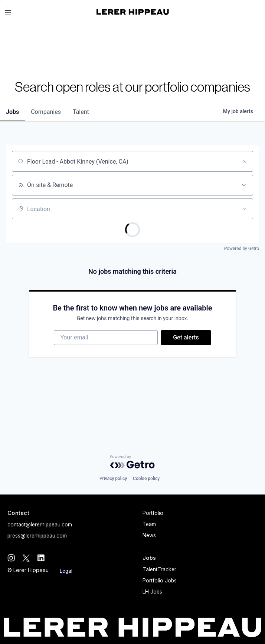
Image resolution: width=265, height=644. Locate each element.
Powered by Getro (242, 249)
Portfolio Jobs (160, 581)
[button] (11, 12)
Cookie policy (146, 479)
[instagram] (11, 558)
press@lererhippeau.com (37, 536)
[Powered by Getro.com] (132, 462)
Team (149, 524)
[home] (133, 12)
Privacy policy (113, 479)
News (149, 535)
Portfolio (153, 513)
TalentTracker (159, 569)
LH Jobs (152, 592)
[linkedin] (41, 558)
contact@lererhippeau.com (40, 525)
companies (46, 112)
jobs (12, 112)
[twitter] (26, 558)
